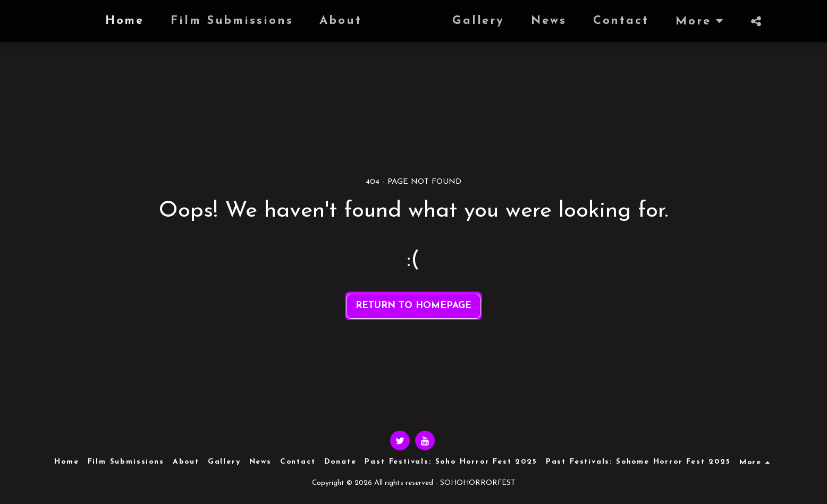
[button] (777, 21)
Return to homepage (413, 306)
